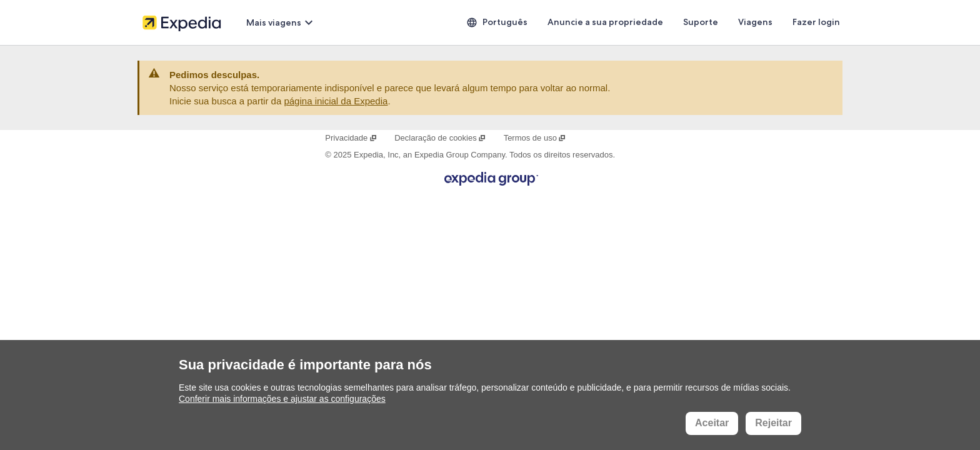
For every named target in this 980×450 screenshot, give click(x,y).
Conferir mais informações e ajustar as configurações (282, 399)
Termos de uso (535, 138)
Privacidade (351, 138)
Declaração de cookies (440, 138)
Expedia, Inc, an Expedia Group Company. (430, 155)
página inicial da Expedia (336, 101)
